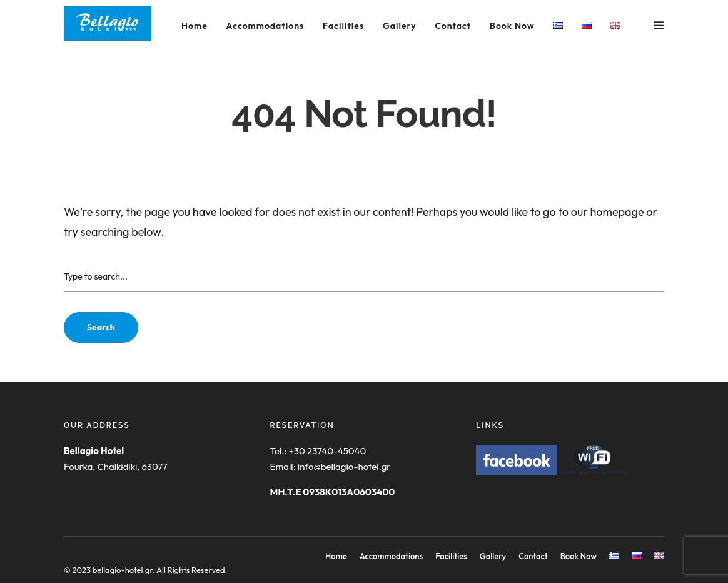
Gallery (400, 26)
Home (195, 26)
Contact (453, 26)
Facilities (343, 26)
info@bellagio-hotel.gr (344, 466)
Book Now (512, 26)
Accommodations (265, 26)
